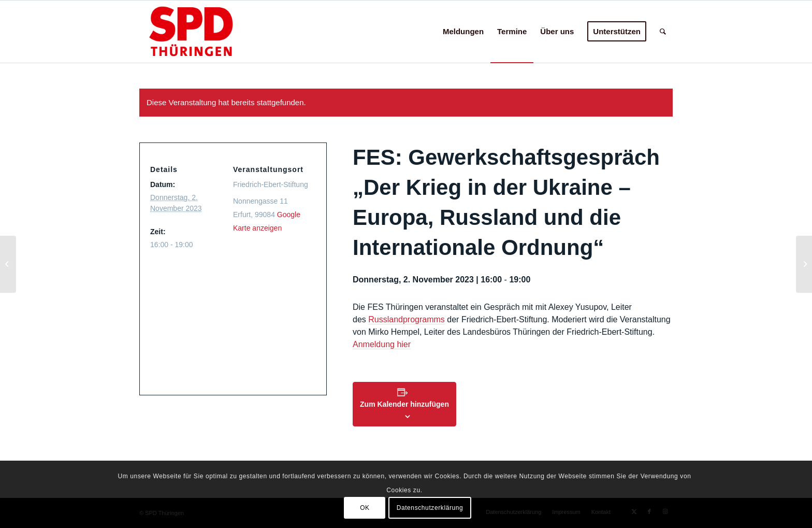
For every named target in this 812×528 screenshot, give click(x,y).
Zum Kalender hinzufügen (404, 404)
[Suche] (663, 32)
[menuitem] (463, 32)
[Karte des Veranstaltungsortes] (230, 317)
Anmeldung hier (382, 344)
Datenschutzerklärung (430, 508)
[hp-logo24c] (207, 32)
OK (365, 508)
